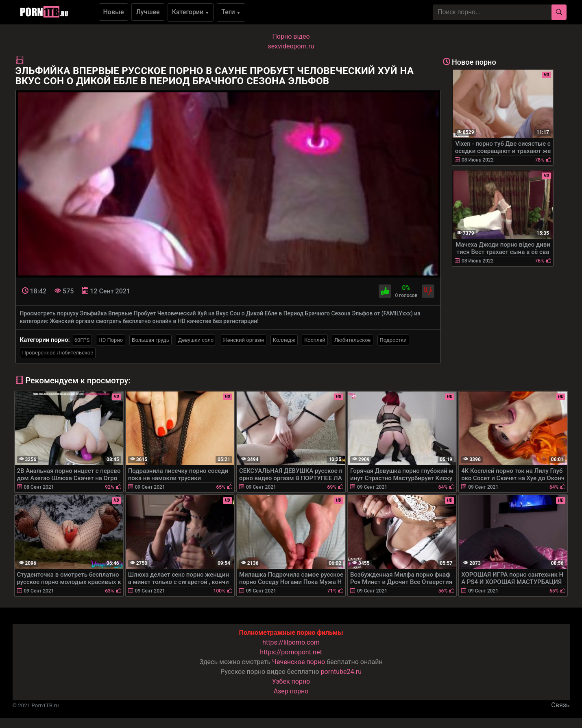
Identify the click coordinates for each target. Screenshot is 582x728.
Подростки (393, 340)
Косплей (315, 340)
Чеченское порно (299, 662)
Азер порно (291, 691)
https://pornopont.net (291, 652)
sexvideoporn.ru (291, 46)
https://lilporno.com (291, 642)
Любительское (353, 340)
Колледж (284, 340)
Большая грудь (150, 340)
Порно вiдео (291, 36)
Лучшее (148, 12)
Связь (560, 705)
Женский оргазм (243, 340)
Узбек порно (291, 681)
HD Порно (111, 340)
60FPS (82, 340)
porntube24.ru (341, 672)
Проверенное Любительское (58, 353)
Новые (114, 12)
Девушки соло (196, 340)
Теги (231, 12)
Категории (191, 12)
